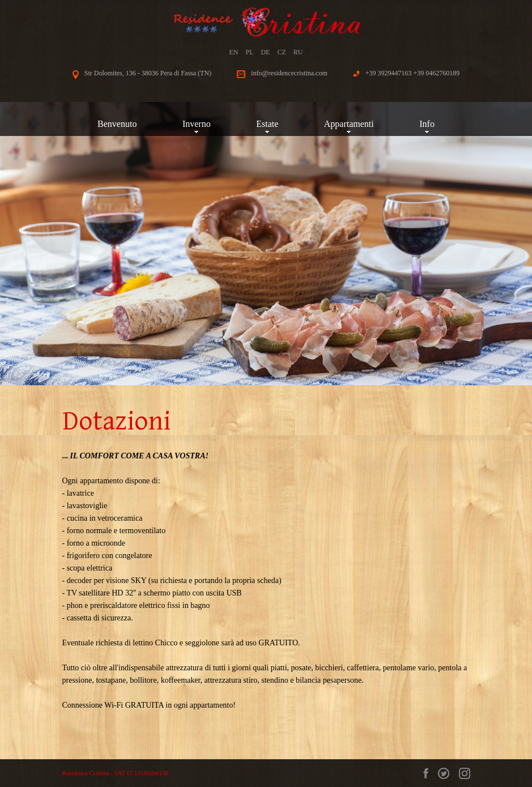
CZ (282, 52)
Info (427, 124)
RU (298, 52)
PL (249, 52)
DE (266, 52)
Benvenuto (117, 124)
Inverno (197, 124)
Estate (267, 124)
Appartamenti (349, 124)
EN (233, 52)
